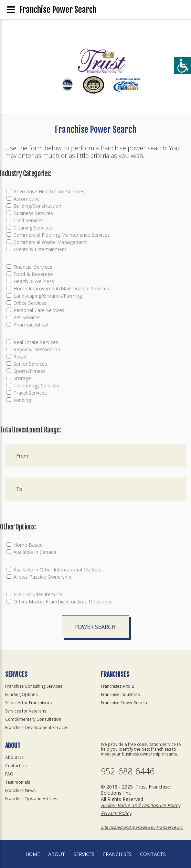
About (57, 854)
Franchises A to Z (118, 686)
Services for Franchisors (28, 703)
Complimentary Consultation (33, 719)
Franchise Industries (120, 694)
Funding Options (21, 694)
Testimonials (18, 782)
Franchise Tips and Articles (31, 799)
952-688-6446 (128, 771)
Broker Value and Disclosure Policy (141, 805)
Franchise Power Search (124, 703)
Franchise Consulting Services (34, 686)
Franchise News (20, 790)
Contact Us (16, 766)
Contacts (153, 854)
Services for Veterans (26, 711)
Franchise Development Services (37, 727)
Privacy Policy (116, 813)
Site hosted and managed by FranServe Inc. (142, 827)
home (33, 854)
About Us (14, 757)
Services (84, 854)
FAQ (9, 774)
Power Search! (95, 627)
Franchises (117, 854)
